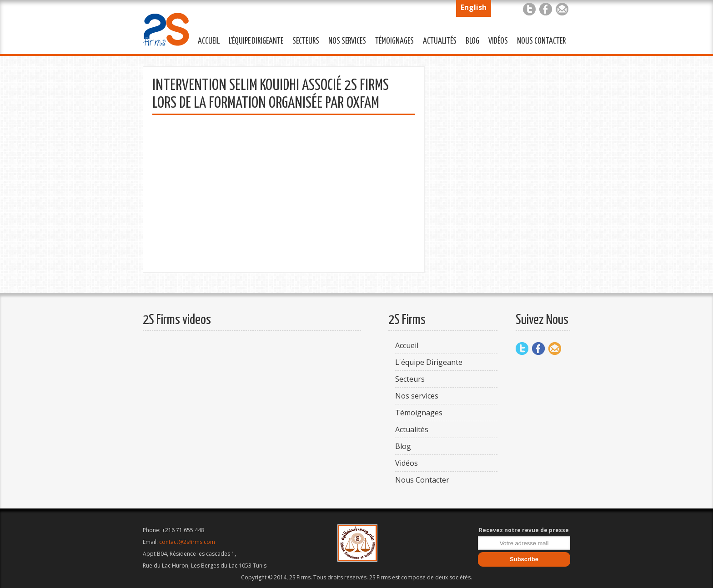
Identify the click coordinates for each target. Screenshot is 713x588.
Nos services (345, 40)
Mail (562, 9)
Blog (472, 41)
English (474, 7)
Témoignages (392, 40)
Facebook (546, 9)
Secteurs (304, 40)
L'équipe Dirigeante (254, 40)
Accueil (209, 41)
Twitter (529, 9)
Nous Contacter (539, 40)
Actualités (437, 40)
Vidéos (498, 41)
